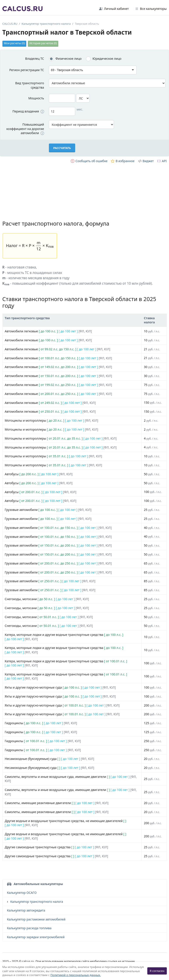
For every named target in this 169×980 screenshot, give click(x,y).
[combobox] (93, 70)
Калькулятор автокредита (26, 910)
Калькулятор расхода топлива (29, 928)
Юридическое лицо (107, 59)
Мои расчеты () (14, 43)
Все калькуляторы (151, 9)
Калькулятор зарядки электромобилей (36, 937)
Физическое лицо (68, 59)
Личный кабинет (114, 9)
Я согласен (157, 971)
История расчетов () (43, 43)
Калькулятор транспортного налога (37, 902)
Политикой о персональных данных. (76, 975)
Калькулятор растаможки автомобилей (36, 919)
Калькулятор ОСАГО (22, 893)
